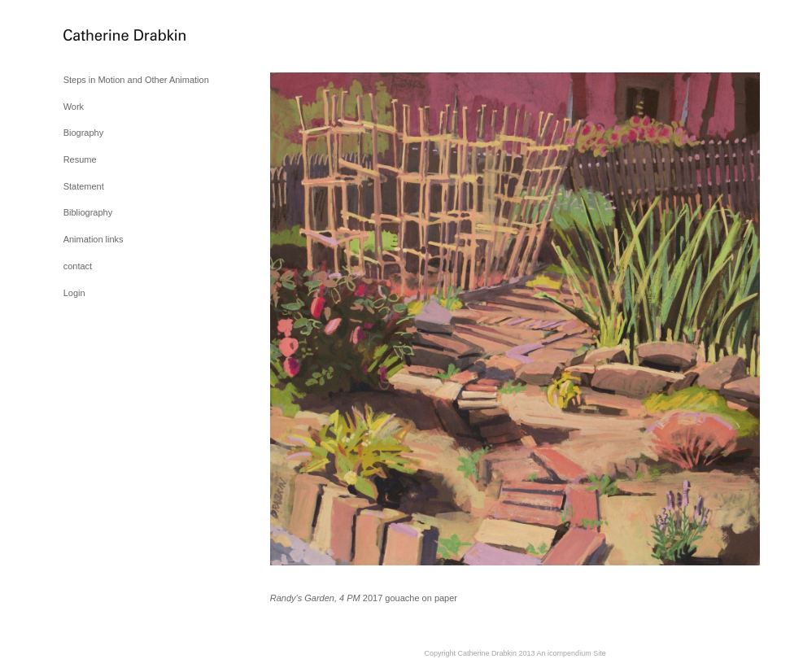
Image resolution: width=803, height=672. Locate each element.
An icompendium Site (572, 653)
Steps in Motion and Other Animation (136, 80)
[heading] (104, 36)
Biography (84, 133)
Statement (84, 186)
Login (74, 293)
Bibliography (88, 212)
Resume (80, 159)
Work (74, 107)
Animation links (94, 239)
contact (78, 266)
